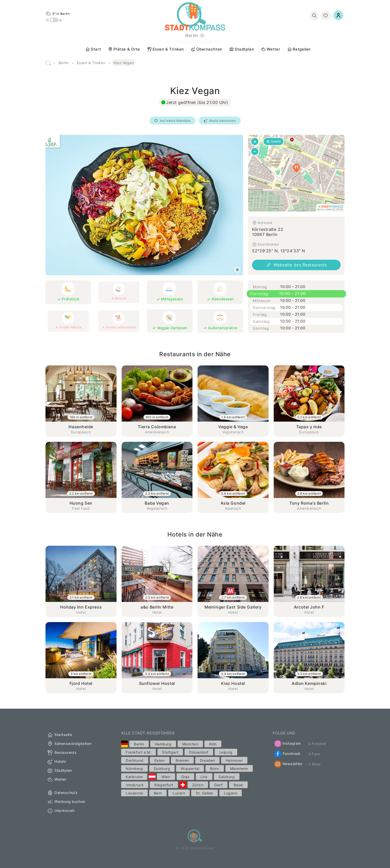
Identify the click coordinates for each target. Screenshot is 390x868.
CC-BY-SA (338, 209)
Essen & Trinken (165, 49)
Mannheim (239, 769)
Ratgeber (299, 49)
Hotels (56, 762)
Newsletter (288, 764)
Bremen (182, 760)
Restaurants (62, 753)
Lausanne (134, 793)
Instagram (288, 744)
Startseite (60, 735)
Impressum (61, 811)
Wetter (271, 49)
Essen (160, 760)
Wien (166, 777)
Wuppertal (190, 769)
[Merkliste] (326, 16)
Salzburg (227, 777)
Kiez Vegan (124, 63)
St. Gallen (204, 793)
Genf (218, 785)
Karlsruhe (134, 777)
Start (93, 49)
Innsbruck (135, 785)
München (190, 744)
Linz (204, 777)
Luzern (179, 793)
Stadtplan (242, 49)
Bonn (215, 769)
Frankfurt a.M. (139, 752)
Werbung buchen (66, 802)
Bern (158, 793)
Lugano (231, 793)
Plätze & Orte (124, 49)
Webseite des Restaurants (296, 265)
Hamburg (163, 744)
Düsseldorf (199, 752)
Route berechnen (220, 121)
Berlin (64, 63)
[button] (296, 168)
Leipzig (226, 752)
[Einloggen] (338, 15)
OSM (329, 209)
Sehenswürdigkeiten (69, 744)
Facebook (287, 754)
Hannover (234, 760)
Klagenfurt (164, 785)
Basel (238, 785)
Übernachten (206, 49)
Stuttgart (170, 752)
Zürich (198, 785)
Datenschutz (62, 793)
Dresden (207, 760)
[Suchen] (314, 16)
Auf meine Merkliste (172, 121)
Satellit (273, 141)
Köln (213, 744)
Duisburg (162, 769)
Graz (185, 777)
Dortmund (135, 760)
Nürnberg (134, 769)
